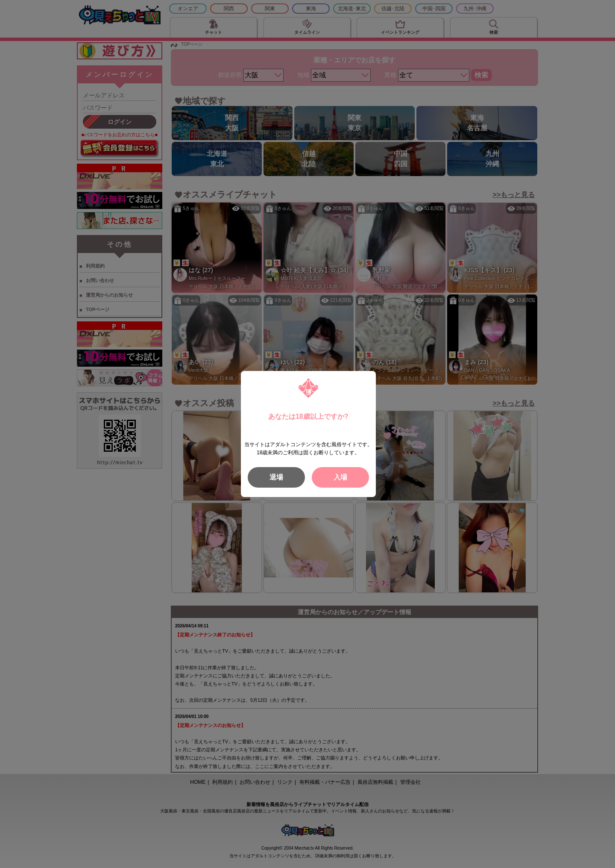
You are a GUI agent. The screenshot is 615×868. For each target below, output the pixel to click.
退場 (276, 477)
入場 (340, 477)
